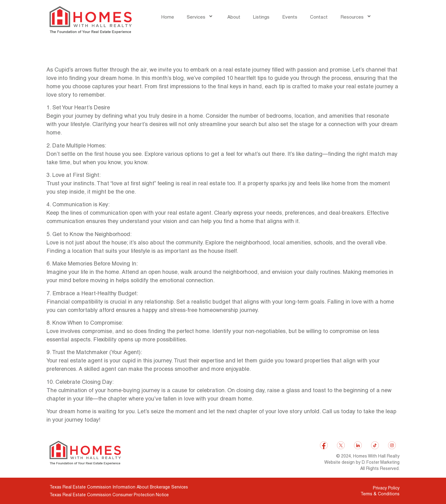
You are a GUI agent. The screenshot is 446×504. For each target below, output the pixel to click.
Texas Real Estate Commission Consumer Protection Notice (109, 495)
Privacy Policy (386, 488)
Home (168, 17)
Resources (357, 17)
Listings (261, 17)
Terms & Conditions (380, 494)
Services (201, 17)
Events (290, 17)
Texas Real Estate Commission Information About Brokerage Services (119, 487)
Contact (319, 17)
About (234, 17)
